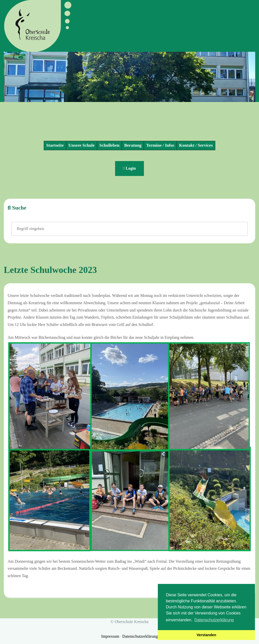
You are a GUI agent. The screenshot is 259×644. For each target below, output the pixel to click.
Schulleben (109, 145)
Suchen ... (12, 222)
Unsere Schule (82, 145)
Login (129, 168)
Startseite (55, 145)
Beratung (133, 145)
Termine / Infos (160, 145)
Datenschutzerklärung (140, 636)
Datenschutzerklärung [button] (214, 620)
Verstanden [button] (206, 635)
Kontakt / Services (196, 145)
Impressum (111, 636)
